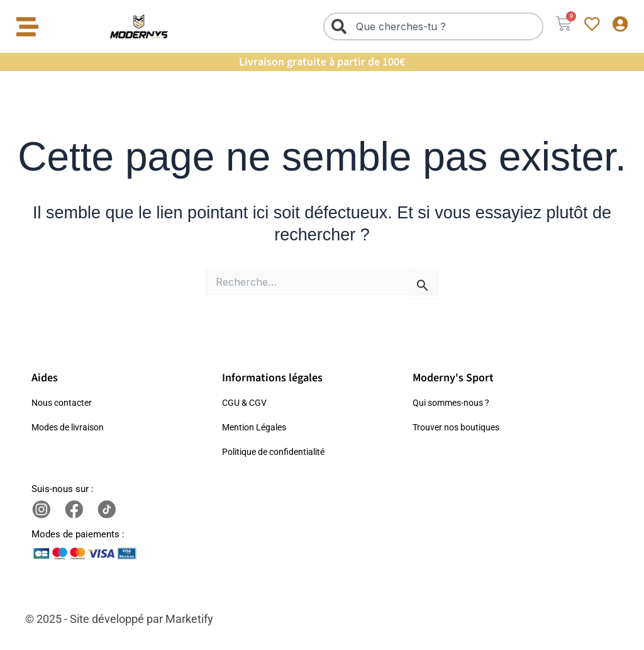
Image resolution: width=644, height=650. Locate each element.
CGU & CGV (246, 403)
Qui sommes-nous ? (454, 403)
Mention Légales (257, 427)
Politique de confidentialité (278, 452)
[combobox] (426, 26)
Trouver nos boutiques (460, 427)
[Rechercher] (335, 26)
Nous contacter (64, 403)
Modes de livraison (71, 427)
